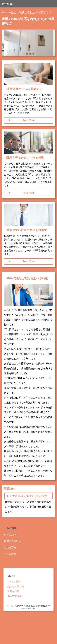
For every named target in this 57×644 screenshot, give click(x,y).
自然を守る (10, 547)
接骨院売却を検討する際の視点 (28, 496)
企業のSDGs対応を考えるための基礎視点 (28, 21)
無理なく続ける (12, 541)
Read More (28, 120)
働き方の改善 (11, 554)
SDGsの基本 (10, 535)
